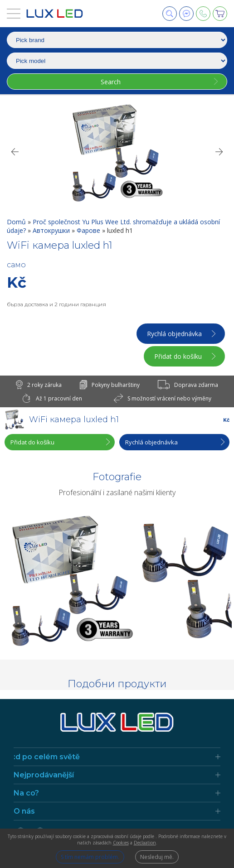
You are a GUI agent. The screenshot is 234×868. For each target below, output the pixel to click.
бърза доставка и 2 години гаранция (56, 304)
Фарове (89, 230)
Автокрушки (52, 230)
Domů (17, 222)
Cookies (121, 843)
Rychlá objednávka (174, 334)
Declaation (145, 843)
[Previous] (15, 152)
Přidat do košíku (178, 356)
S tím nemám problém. (90, 857)
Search (111, 82)
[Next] (219, 152)
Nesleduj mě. (157, 857)
